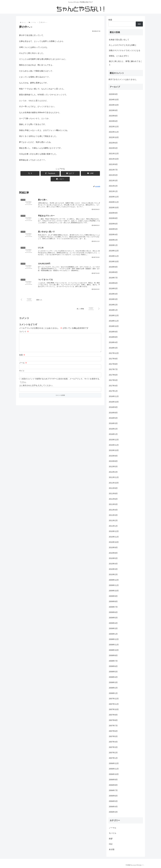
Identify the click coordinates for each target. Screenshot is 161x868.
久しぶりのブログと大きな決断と (123, 45)
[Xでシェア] (27, 173)
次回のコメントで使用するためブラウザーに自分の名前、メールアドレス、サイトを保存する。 (61, 378)
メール (23, 362)
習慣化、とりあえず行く (119, 56)
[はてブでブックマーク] (60, 173)
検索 (110, 20)
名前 (22, 354)
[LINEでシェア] (77, 173)
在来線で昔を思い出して (119, 40)
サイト (22, 370)
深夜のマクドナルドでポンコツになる (125, 50)
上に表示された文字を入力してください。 (37, 385)
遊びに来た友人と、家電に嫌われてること (125, 63)
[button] (93, 173)
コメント (24, 328)
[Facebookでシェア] (44, 173)
